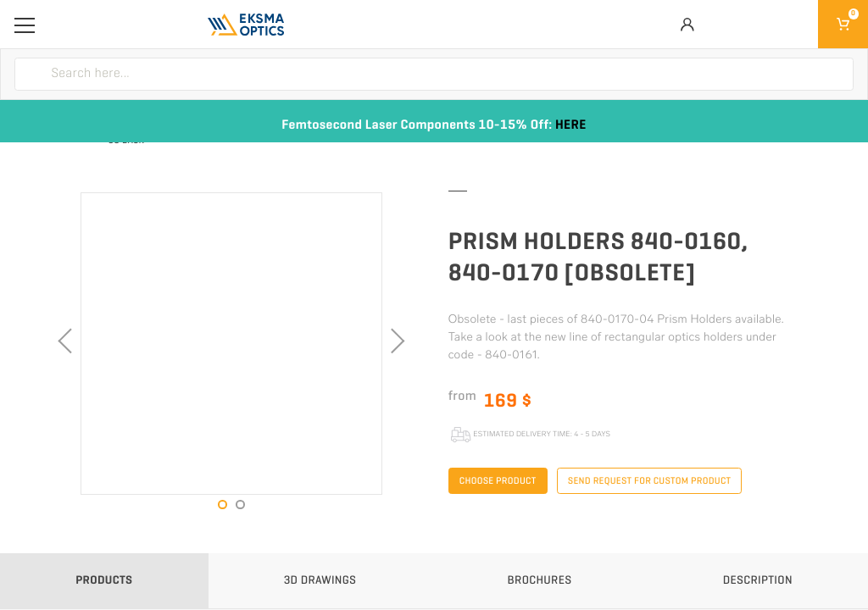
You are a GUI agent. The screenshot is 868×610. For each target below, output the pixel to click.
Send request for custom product (650, 481)
